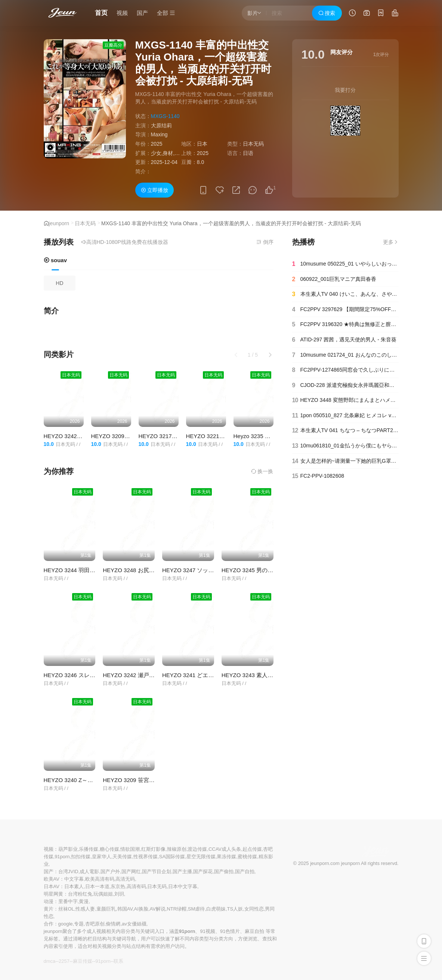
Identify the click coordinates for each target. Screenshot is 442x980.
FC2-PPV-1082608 (318, 476)
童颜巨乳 (106, 909)
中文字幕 (74, 879)
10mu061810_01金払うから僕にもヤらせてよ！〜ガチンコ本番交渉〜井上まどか (345, 446)
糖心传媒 (109, 849)
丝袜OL (66, 909)
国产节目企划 (157, 872)
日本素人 (74, 886)
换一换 (262, 471)
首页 (101, 13)
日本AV (52, 886)
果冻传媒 (226, 857)
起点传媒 (252, 849)
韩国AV (125, 909)
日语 (248, 153)
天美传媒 (122, 857)
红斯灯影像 (153, 849)
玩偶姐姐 (103, 894)
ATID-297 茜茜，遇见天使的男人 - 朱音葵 (344, 340)
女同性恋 (254, 909)
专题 (79, 924)
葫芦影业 (68, 849)
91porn (62, 857)
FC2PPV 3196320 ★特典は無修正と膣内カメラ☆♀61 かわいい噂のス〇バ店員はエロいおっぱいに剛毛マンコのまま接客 (345, 325)
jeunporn (59, 223)
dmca (50, 961)
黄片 (49, 909)
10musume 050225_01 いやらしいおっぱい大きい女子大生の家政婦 (345, 264)
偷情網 (113, 924)
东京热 (118, 886)
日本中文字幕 (183, 886)
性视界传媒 (146, 857)
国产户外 (110, 872)
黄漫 (84, 901)
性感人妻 (85, 909)
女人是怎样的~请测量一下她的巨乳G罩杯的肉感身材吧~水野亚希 (345, 461)
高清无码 (125, 879)
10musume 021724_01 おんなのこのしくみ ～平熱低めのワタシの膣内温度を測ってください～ (345, 355)
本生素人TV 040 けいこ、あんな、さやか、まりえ (345, 294)
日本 (202, 144)
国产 (142, 13)
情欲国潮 (130, 849)
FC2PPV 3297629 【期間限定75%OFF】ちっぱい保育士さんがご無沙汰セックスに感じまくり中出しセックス (345, 310)
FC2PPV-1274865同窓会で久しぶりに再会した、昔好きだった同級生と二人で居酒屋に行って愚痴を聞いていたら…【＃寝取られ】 (345, 370)
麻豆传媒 (83, 961)
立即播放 (155, 190)
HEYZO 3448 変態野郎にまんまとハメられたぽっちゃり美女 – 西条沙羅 (345, 400)
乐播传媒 (89, 849)
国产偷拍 (224, 872)
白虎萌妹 (216, 909)
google (66, 924)
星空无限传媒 (201, 857)
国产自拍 (245, 872)
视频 (122, 13)
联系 (118, 961)
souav (55, 260)
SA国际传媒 (172, 857)
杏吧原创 (95, 924)
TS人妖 (235, 909)
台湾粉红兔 (80, 894)
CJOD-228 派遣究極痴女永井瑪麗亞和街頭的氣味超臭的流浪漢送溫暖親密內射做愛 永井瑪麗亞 (345, 385)
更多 (391, 242)
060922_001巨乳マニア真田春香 (334, 279)
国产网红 (131, 872)
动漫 (49, 901)
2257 (64, 961)
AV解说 (157, 909)
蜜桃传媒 (247, 857)
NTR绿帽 (177, 909)
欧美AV (52, 879)
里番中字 (68, 901)
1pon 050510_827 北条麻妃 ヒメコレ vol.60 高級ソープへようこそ (345, 416)
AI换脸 (141, 909)
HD (59, 283)
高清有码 (136, 886)
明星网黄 (53, 894)
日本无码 (85, 223)
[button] (270, 355)
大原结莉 (161, 125)
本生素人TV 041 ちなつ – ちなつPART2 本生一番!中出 (345, 431)
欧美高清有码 (100, 879)
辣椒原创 (177, 849)
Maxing (159, 134)
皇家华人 (102, 857)
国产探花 (203, 872)
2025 (157, 144)
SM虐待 (197, 909)
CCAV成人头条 (225, 849)
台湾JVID (68, 872)
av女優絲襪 (134, 924)
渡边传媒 (197, 849)
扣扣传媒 (81, 857)
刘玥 (119, 894)
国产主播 (182, 872)
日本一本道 (97, 886)
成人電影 (89, 872)
